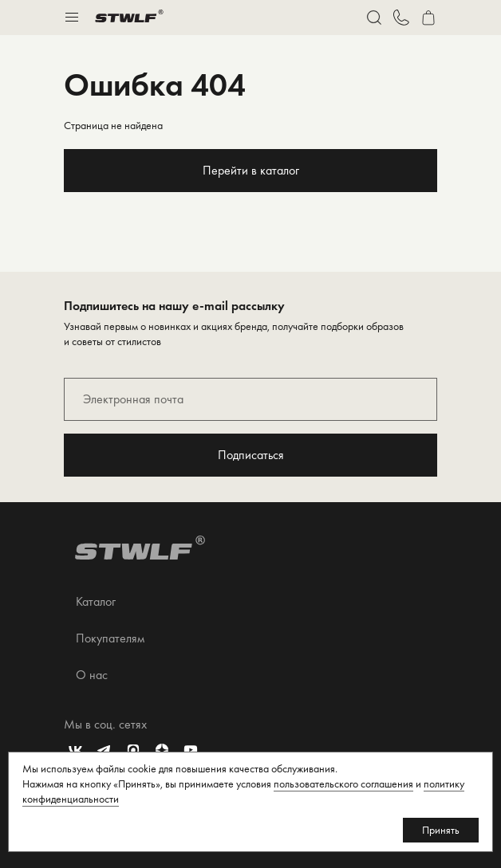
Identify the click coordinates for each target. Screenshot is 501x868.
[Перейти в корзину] (428, 18)
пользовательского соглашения (343, 784)
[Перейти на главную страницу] (129, 18)
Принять (441, 830)
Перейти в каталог (251, 170)
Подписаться (251, 455)
